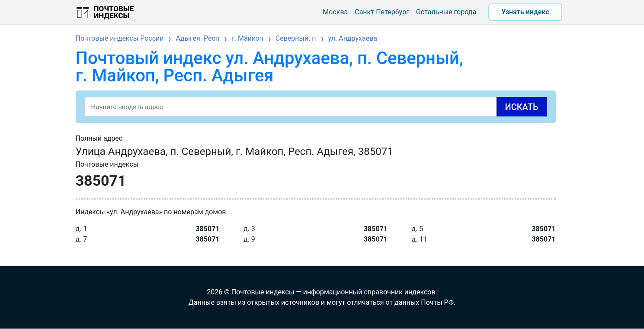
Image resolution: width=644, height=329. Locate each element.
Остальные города (446, 12)
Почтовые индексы (114, 12)
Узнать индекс (525, 12)
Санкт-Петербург (382, 12)
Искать (522, 107)
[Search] (316, 107)
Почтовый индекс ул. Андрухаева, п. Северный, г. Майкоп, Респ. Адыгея (269, 67)
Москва (335, 12)
